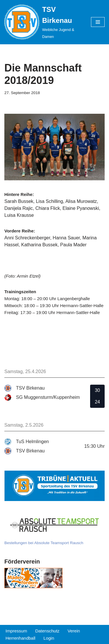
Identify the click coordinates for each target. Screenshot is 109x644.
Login (49, 638)
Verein (74, 631)
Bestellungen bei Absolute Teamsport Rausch (44, 543)
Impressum (16, 631)
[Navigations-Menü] (98, 22)
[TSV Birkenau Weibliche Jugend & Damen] (43, 22)
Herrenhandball (20, 638)
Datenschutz (47, 631)
